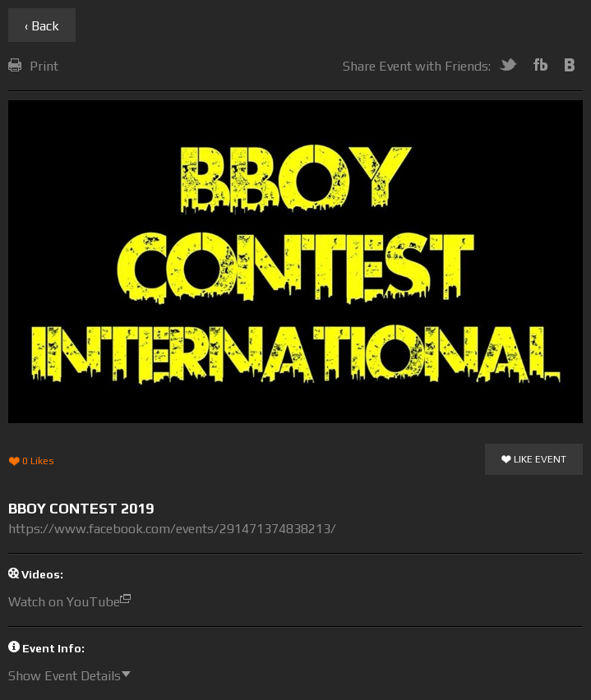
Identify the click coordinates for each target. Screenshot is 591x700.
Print (33, 66)
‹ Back (42, 26)
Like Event (534, 460)
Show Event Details (74, 676)
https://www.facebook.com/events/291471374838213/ (172, 529)
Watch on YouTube (74, 602)
